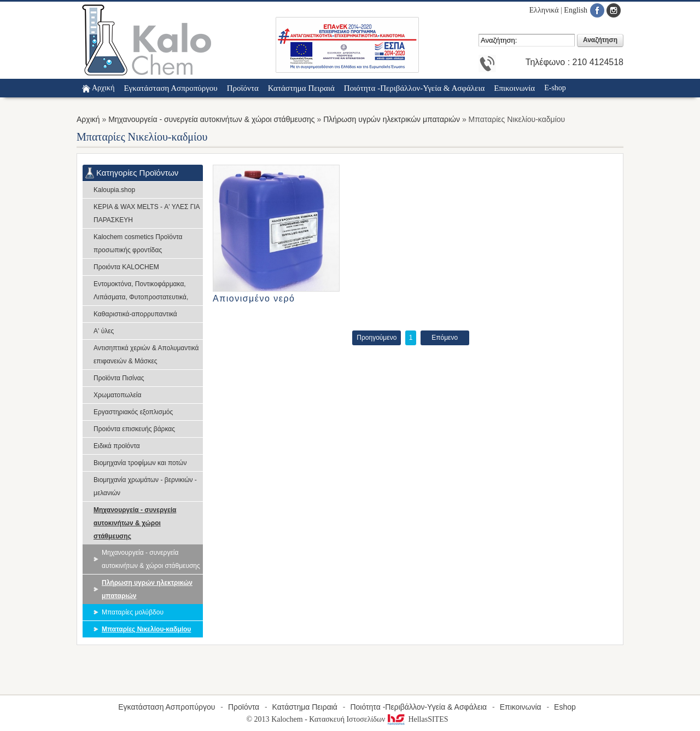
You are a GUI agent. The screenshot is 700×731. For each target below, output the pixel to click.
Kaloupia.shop (114, 190)
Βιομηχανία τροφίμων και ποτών (140, 463)
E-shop (555, 88)
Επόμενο (445, 338)
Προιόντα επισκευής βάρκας (134, 429)
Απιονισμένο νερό (254, 298)
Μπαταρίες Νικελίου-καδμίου (146, 629)
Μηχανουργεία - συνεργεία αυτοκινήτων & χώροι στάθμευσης (211, 119)
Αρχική (103, 88)
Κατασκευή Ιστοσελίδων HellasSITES (378, 719)
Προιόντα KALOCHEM (126, 267)
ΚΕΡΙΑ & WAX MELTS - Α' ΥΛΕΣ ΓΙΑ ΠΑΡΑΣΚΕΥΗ (147, 213)
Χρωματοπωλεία (117, 395)
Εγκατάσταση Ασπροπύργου (167, 707)
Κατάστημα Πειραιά (305, 707)
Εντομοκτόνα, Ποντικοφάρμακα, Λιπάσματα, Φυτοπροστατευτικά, (141, 291)
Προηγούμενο (377, 338)
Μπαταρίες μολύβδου (133, 612)
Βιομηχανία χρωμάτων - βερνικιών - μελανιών (145, 486)
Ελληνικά (544, 10)
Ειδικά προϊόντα (117, 446)
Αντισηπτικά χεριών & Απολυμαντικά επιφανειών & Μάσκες (146, 355)
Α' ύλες (104, 331)
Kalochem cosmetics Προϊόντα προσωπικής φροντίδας (138, 243)
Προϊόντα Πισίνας (119, 378)
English (576, 10)
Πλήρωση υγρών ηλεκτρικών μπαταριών (392, 119)
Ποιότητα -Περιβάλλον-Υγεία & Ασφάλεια (418, 707)
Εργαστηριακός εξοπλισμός (133, 412)
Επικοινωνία (521, 707)
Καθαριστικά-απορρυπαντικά (135, 314)
